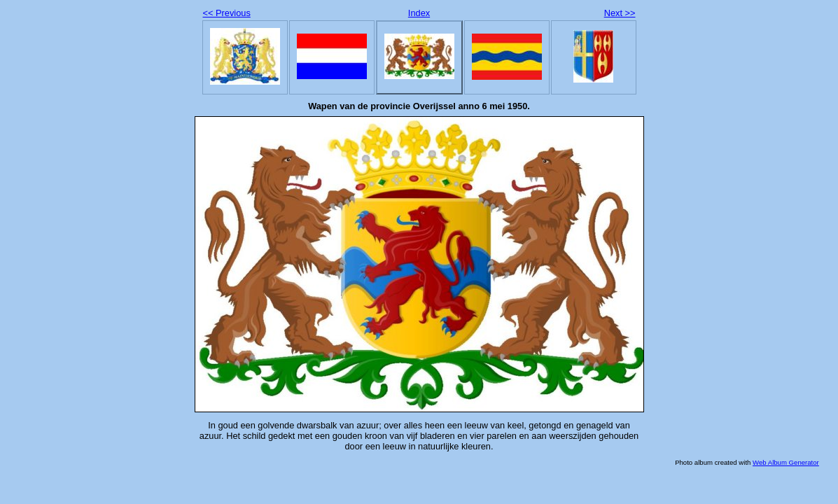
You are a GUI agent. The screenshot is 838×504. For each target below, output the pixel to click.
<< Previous (227, 13)
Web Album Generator (786, 462)
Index (419, 13)
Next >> (620, 13)
